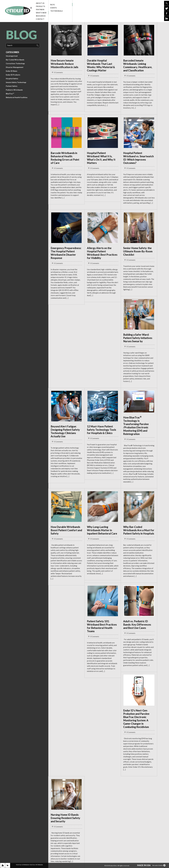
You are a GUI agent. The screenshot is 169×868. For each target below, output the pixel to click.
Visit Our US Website (23, 865)
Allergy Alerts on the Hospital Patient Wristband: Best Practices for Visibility (102, 253)
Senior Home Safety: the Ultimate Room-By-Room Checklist (138, 251)
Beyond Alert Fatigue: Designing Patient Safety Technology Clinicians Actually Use (65, 431)
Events (54, 8)
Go (167, 3)
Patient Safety (12, 86)
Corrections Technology (15, 63)
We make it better (159, 865)
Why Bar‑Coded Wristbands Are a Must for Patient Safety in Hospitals (139, 530)
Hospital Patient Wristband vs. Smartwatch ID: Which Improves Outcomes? (138, 158)
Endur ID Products (13, 75)
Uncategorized (12, 56)
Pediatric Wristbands (14, 90)
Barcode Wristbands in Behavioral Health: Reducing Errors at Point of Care (65, 158)
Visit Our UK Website (36, 865)
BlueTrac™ (10, 94)
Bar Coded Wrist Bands (15, 60)
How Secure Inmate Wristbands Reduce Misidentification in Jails (64, 64)
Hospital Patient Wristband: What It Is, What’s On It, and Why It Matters (101, 158)
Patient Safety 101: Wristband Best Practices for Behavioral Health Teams (102, 626)
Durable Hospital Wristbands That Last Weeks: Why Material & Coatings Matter (101, 65)
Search (10, 45)
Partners (42, 9)
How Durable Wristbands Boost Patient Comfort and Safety (66, 530)
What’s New (42, 13)
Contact (42, 19)
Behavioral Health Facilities (17, 97)
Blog (61, 5)
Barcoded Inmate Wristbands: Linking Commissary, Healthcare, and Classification (138, 65)
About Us (42, 3)
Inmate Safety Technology (16, 82)
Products (42, 6)
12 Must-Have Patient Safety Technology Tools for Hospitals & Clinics (102, 430)
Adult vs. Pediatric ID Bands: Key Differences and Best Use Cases (137, 625)
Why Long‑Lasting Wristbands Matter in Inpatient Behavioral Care (102, 530)
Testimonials (57, 11)
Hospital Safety (12, 79)
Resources (42, 16)
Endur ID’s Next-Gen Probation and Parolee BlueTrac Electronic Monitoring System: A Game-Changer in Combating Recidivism (136, 719)
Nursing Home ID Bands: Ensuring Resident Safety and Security (65, 818)
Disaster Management (15, 67)
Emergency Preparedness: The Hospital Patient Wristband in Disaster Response (66, 253)
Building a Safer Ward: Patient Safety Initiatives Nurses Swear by (138, 338)
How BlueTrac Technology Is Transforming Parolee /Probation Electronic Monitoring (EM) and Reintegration (136, 426)
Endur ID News (12, 71)
